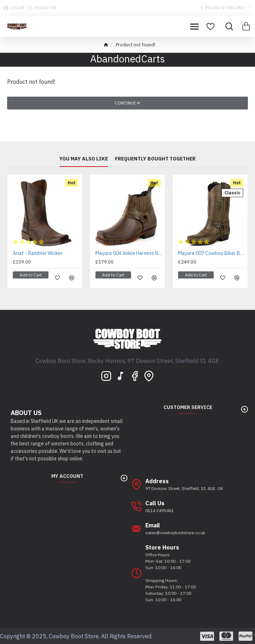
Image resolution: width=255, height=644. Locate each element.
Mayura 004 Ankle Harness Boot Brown (129, 253)
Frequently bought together (155, 159)
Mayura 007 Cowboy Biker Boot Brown (212, 253)
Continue (125, 103)
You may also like (84, 159)
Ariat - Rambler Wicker (38, 253)
